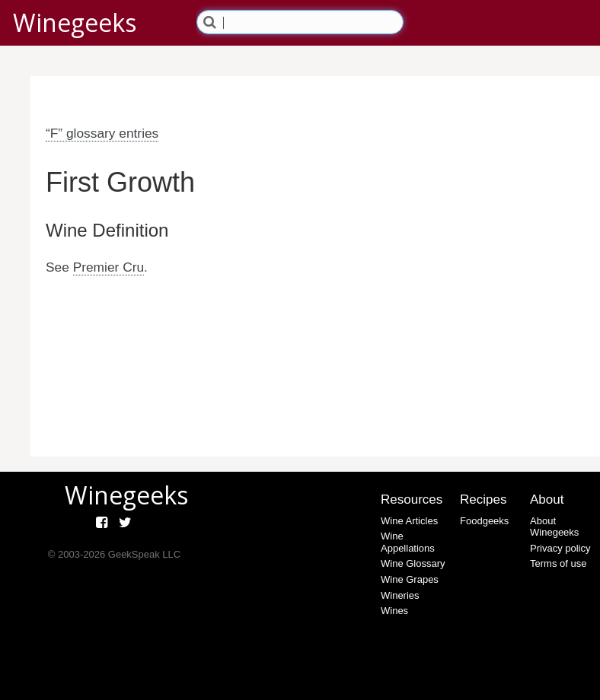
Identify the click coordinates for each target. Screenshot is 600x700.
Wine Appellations (408, 542)
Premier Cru (109, 267)
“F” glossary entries (102, 133)
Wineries (400, 595)
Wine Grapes (410, 579)
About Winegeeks (554, 527)
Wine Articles (409, 521)
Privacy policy (560, 548)
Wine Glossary (413, 563)
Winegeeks (75, 22)
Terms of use (558, 563)
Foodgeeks (484, 521)
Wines (394, 611)
